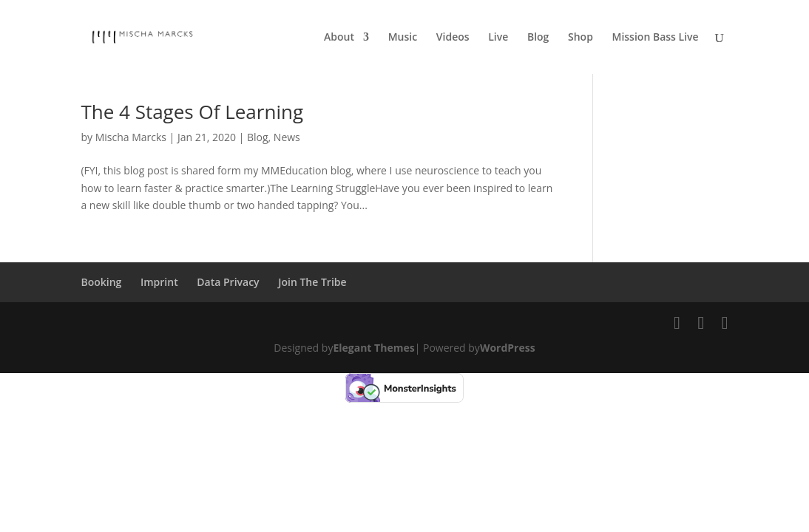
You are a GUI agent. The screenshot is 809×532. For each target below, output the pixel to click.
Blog (538, 38)
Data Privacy (228, 282)
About (339, 38)
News (287, 137)
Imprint (159, 282)
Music (403, 38)
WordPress (508, 348)
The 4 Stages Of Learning (192, 112)
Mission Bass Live (656, 38)
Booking (101, 282)
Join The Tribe (312, 282)
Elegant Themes (373, 348)
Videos (453, 38)
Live (498, 38)
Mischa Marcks (131, 137)
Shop (580, 38)
